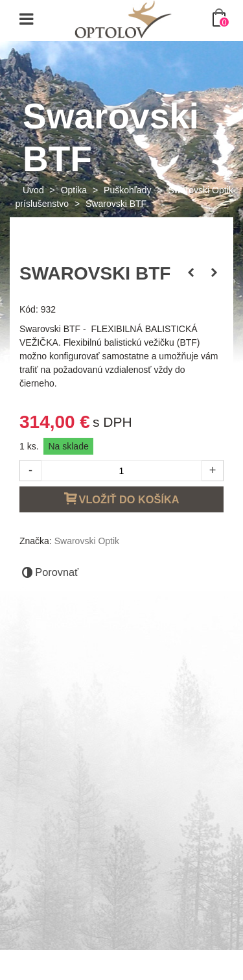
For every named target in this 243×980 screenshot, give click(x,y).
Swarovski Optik (87, 541)
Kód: (29, 309)
